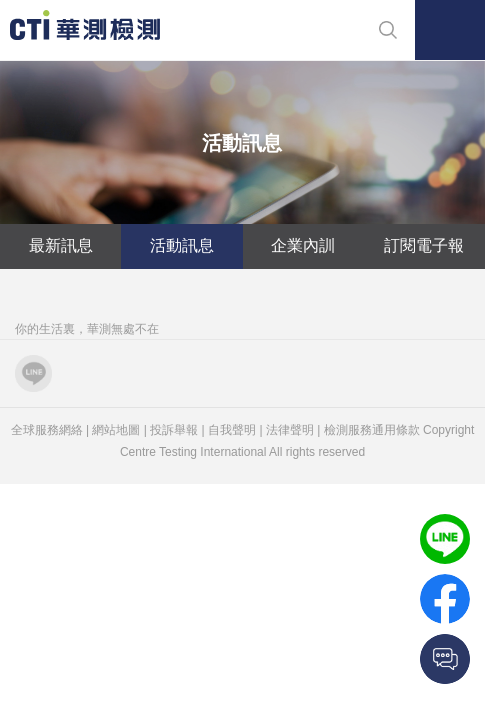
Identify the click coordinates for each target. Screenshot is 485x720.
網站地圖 (116, 430)
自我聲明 (232, 430)
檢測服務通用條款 (372, 430)
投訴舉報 (174, 430)
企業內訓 (303, 245)
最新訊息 (61, 245)
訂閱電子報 (424, 245)
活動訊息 (182, 245)
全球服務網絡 (47, 430)
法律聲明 (290, 430)
